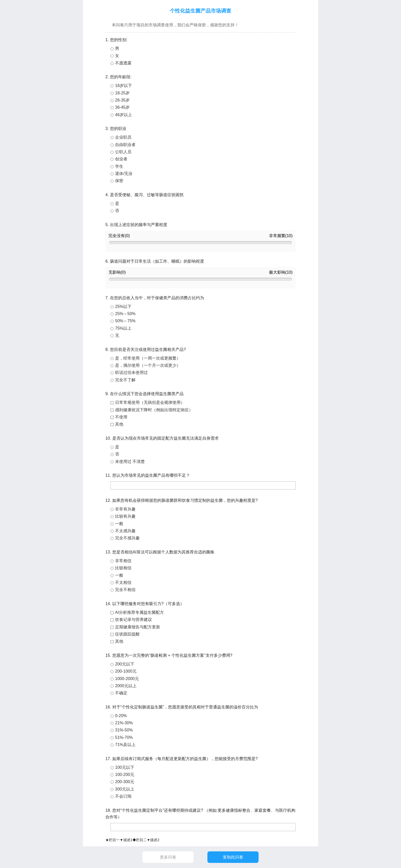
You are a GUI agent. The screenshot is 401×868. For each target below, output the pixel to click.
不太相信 (123, 582)
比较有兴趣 (125, 516)
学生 (119, 166)
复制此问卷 (233, 857)
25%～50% (125, 314)
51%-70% (124, 737)
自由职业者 (125, 145)
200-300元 (125, 782)
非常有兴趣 (125, 509)
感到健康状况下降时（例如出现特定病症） (154, 410)
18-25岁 (122, 93)
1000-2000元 (127, 679)
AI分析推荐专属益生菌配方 (140, 612)
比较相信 (123, 568)
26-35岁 (122, 100)
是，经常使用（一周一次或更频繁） (148, 358)
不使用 (121, 417)
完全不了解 (125, 380)
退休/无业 (124, 174)
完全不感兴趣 (127, 538)
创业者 (121, 159)
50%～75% (125, 321)
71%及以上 (125, 745)
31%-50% (124, 730)
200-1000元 (126, 671)
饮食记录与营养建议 (133, 620)
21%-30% (124, 723)
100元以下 (125, 767)
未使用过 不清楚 (130, 461)
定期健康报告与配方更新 (138, 627)
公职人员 (123, 152)
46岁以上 (124, 115)
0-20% (121, 716)
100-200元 (125, 775)
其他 (119, 424)
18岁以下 (124, 86)
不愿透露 (123, 63)
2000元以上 (126, 686)
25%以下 (123, 307)
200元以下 (125, 664)
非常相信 (123, 561)
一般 (119, 524)
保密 (119, 181)
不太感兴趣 (125, 531)
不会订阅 (123, 796)
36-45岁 (122, 107)
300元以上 (125, 789)
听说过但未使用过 (131, 372)
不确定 (121, 693)
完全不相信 (125, 590)
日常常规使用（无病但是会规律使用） (150, 402)
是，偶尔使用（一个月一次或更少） (148, 365)
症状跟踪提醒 (127, 634)
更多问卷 (168, 857)
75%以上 (123, 328)
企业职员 (123, 137)
